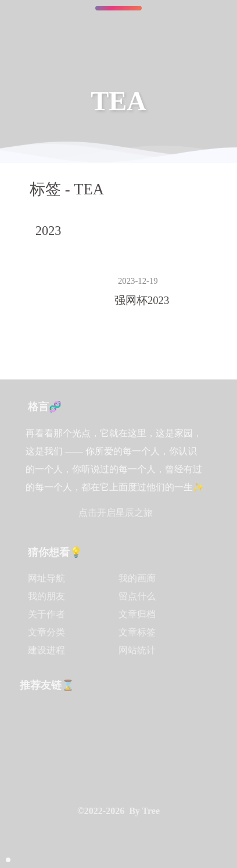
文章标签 (137, 632)
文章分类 (46, 632)
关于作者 (46, 614)
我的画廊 (137, 578)
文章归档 (137, 614)
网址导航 (46, 578)
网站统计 (137, 650)
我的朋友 (46, 596)
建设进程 (46, 650)
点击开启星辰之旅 (116, 513)
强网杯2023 (142, 300)
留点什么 (137, 596)
